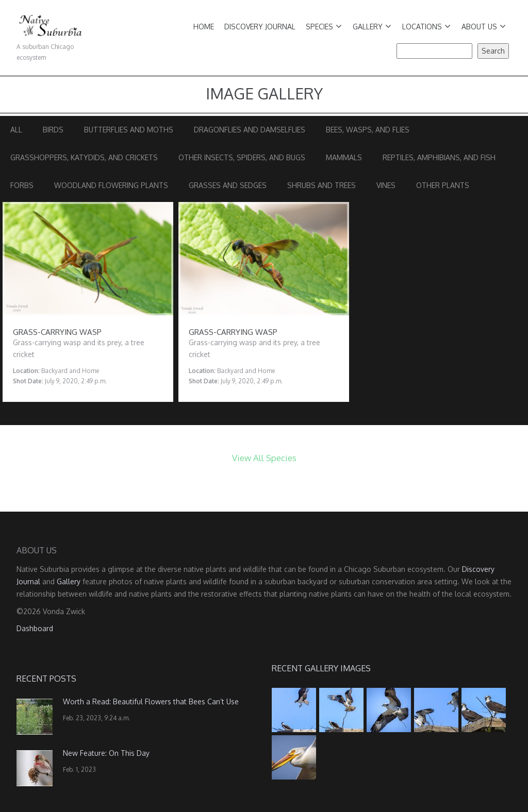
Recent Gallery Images (321, 668)
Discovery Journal (260, 27)
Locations (426, 27)
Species (324, 27)
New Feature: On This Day (106, 753)
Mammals (344, 157)
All (16, 130)
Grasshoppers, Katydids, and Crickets (84, 157)
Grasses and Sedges (228, 185)
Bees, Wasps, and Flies (368, 130)
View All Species (264, 458)
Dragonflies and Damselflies (250, 130)
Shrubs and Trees (321, 185)
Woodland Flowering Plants (111, 185)
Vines (386, 185)
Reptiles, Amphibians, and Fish (439, 157)
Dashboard (35, 628)
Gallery (372, 27)
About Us (484, 27)
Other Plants (443, 185)
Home (204, 27)
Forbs (22, 185)
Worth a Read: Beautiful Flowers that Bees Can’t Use (151, 701)
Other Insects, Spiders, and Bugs (242, 157)
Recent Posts (46, 679)
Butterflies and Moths (129, 130)
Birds (53, 130)
